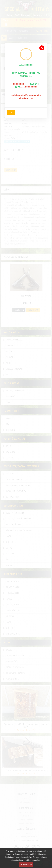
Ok (11, 113)
